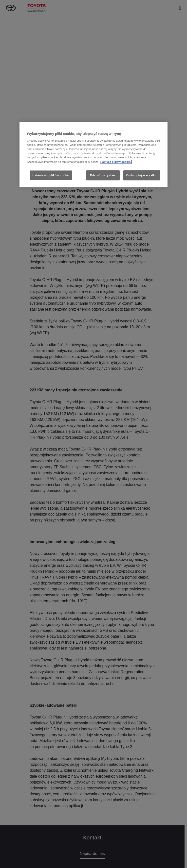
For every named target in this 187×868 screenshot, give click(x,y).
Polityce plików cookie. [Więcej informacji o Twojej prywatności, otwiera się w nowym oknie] (116, 162)
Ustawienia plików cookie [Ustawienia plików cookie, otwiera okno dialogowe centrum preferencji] (51, 175)
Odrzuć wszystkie (103, 175)
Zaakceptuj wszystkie (142, 175)
